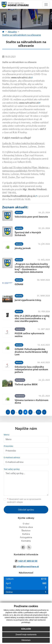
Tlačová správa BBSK (26, 384)
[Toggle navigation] (46, 5)
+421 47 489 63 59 (28, 561)
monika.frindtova (19, 196)
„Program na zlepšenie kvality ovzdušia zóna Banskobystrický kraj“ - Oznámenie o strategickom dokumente (32, 268)
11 (39, 412)
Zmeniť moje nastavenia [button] (26, 635)
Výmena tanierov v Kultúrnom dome (32, 401)
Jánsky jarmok (23, 248)
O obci (26, 524)
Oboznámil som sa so (24, 501)
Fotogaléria (26, 537)
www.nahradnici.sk (21, 77)
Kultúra (26, 534)
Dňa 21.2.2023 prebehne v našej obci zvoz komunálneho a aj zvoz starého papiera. (32, 318)
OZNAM (19, 284)
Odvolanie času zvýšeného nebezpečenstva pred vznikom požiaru (31, 369)
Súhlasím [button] (26, 629)
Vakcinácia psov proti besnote (31, 217)
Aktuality (12, 32)
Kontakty (26, 541)
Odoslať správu (26, 510)
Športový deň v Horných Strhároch (28, 234)
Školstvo (26, 531)
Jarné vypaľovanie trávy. (28, 300)
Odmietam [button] (26, 640)
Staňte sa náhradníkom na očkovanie (22, 35)
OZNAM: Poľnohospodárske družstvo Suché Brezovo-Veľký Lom (31, 352)
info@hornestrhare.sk (28, 567)
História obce (26, 527)
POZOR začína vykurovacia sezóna (30, 335)
